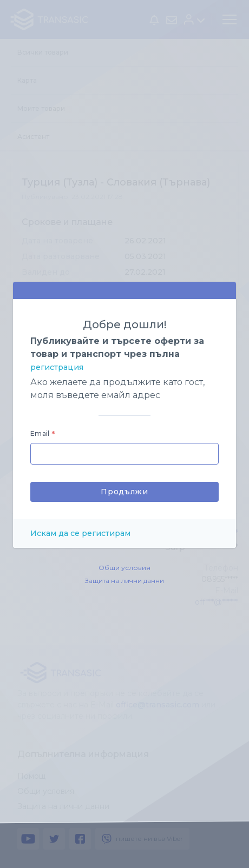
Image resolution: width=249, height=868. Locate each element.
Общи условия (124, 568)
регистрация (57, 367)
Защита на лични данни (124, 581)
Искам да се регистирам (80, 533)
